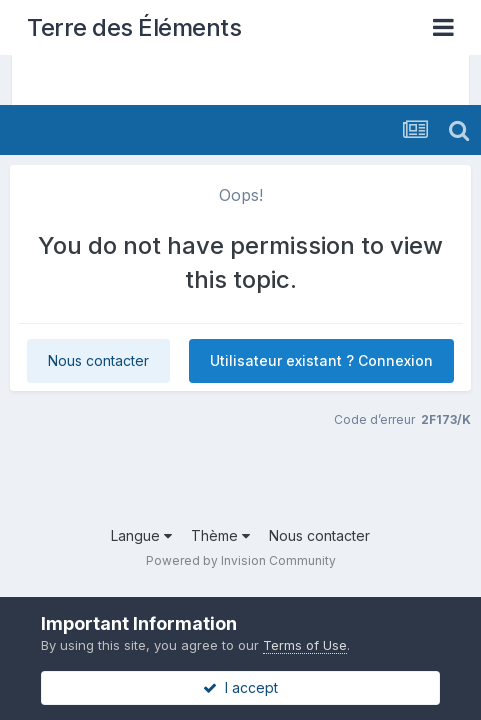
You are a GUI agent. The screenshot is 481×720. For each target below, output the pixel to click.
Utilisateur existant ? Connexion (321, 360)
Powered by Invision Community (241, 560)
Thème (220, 535)
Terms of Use (305, 645)
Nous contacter (98, 360)
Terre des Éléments (134, 27)
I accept (240, 687)
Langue (141, 535)
